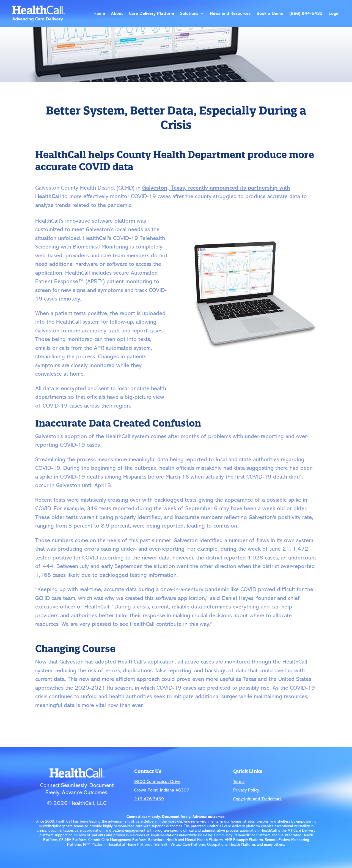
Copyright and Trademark (258, 799)
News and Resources (230, 13)
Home (99, 13)
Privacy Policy (246, 790)
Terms (239, 782)
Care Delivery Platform (152, 13)
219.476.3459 (149, 799)
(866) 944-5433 (306, 13)
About (117, 13)
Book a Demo (270, 13)
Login (334, 13)
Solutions (189, 13)
